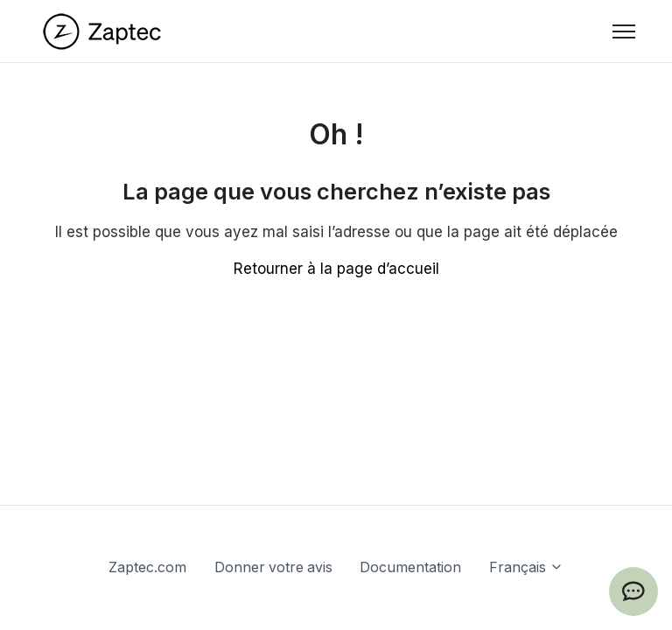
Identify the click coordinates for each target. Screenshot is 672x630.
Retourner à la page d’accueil (336, 269)
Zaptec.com (147, 567)
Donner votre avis (273, 567)
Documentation (410, 567)
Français (526, 567)
